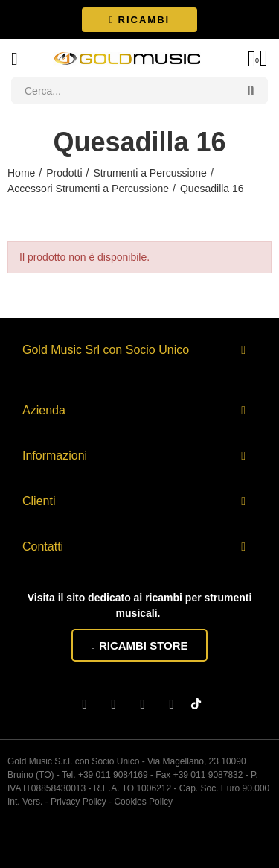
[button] (139, 20)
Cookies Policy (143, 802)
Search (251, 91)
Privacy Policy (78, 802)
